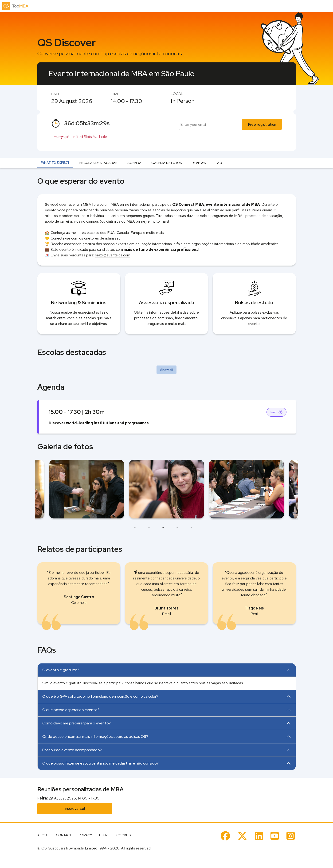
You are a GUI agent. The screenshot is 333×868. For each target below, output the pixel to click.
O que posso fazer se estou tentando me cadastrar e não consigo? (100, 763)
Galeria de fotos (167, 163)
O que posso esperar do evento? (71, 710)
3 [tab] (163, 527)
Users (104, 835)
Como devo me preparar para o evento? (76, 723)
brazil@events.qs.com (113, 255)
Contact (64, 835)
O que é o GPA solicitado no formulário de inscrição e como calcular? (100, 696)
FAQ (219, 163)
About (43, 835)
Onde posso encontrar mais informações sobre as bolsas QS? (95, 737)
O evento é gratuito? (61, 670)
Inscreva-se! (75, 809)
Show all (166, 370)
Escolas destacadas (98, 163)
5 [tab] (191, 527)
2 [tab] (149, 527)
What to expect (55, 163)
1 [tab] (135, 527)
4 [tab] (177, 527)
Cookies (123, 835)
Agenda (134, 163)
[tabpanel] (167, 489)
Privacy (85, 835)
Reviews (199, 163)
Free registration (262, 124)
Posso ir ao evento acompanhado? (72, 750)
